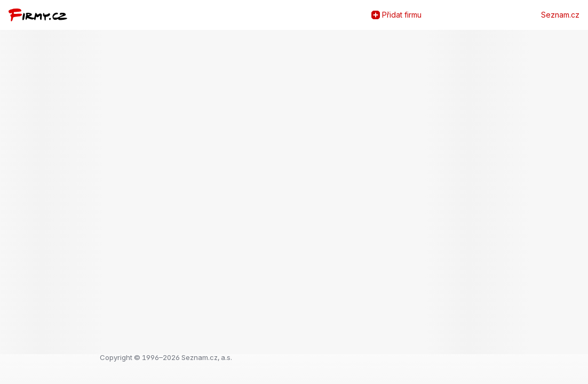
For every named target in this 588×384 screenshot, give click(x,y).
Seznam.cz (560, 15)
